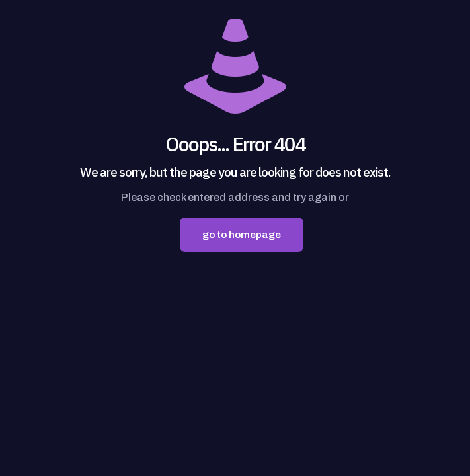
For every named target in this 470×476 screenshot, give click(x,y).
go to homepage (242, 235)
